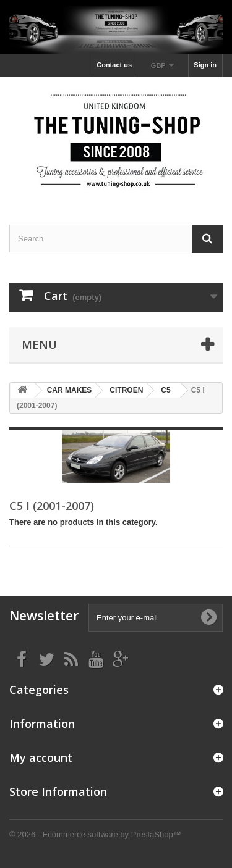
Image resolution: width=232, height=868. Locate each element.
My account (41, 757)
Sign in (205, 65)
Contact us (114, 65)
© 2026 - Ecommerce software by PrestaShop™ (95, 834)
